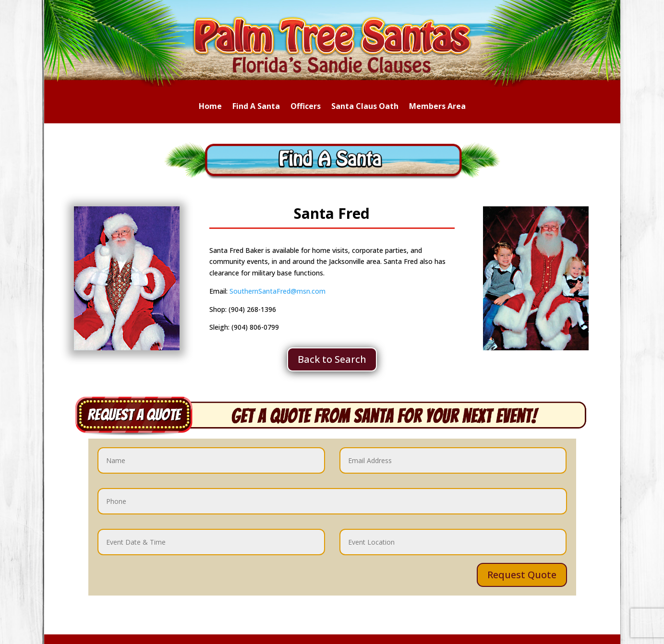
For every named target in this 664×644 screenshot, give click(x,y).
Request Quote (522, 575)
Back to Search (332, 359)
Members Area (437, 107)
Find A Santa (256, 107)
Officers (306, 107)
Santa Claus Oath (365, 107)
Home (210, 107)
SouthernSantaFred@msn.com (278, 291)
